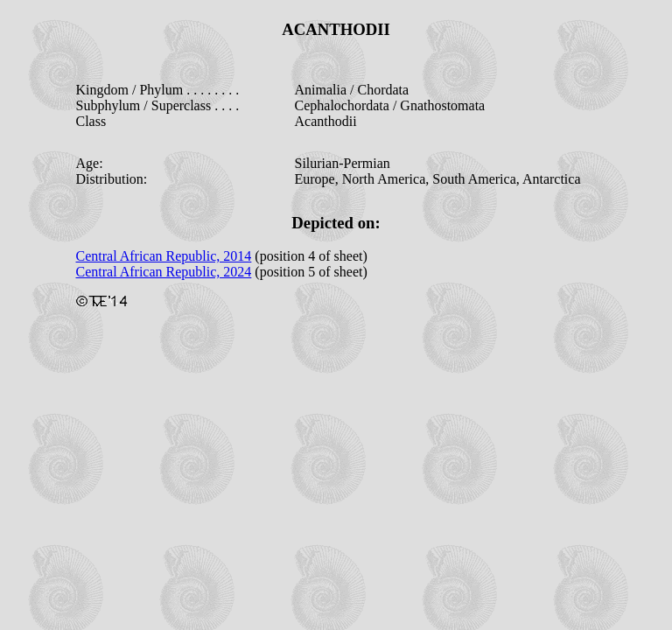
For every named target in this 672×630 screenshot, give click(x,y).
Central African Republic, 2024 (164, 272)
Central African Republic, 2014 (164, 256)
